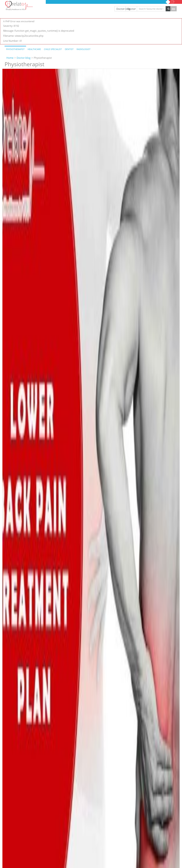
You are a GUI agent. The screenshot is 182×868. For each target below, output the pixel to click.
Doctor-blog (121, 9)
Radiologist (84, 49)
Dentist (69, 49)
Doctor (132, 9)
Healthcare (34, 49)
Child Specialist (53, 49)
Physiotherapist (15, 49)
